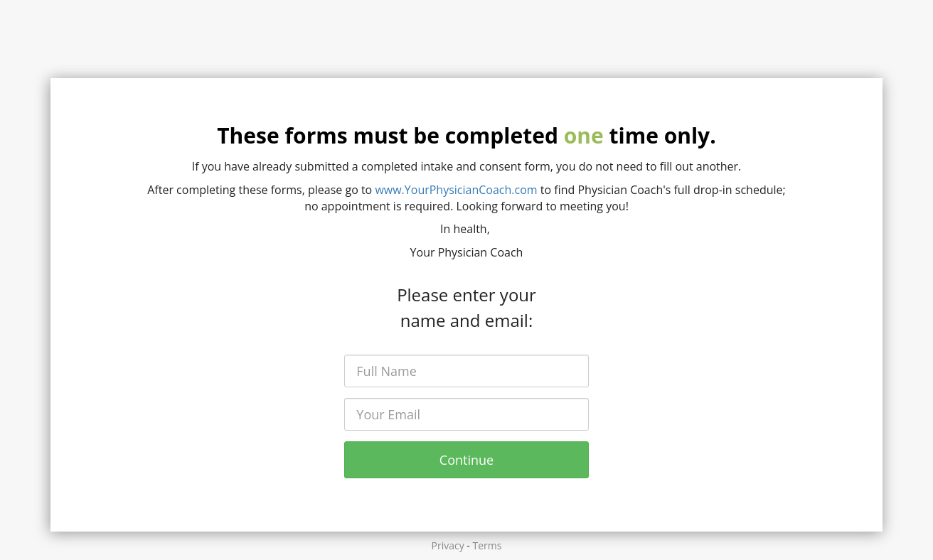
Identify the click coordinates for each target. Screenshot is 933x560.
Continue (467, 460)
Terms (487, 545)
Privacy (448, 545)
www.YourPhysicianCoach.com (456, 190)
